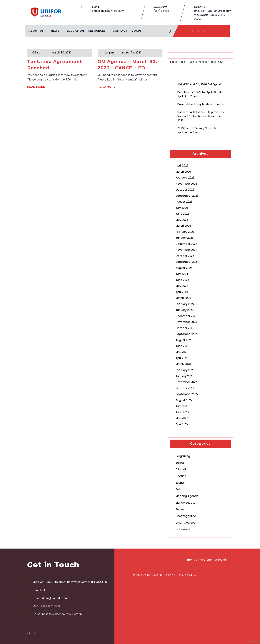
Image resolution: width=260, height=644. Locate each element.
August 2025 (184, 202)
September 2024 (187, 262)
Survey (180, 509)
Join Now (217, 62)
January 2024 (185, 310)
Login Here (177, 62)
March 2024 (183, 298)
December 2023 (186, 316)
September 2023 (187, 334)
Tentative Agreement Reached (55, 65)
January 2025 (185, 238)
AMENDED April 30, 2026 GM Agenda (200, 84)
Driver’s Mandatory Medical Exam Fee (201, 104)
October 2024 (185, 256)
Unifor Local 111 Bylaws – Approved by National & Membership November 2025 (201, 116)
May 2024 (182, 286)
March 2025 (183, 226)
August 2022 (184, 400)
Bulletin (180, 463)
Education (75, 31)
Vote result (183, 529)
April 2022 (182, 424)
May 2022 (182, 418)
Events (180, 483)
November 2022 (186, 382)
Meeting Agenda (187, 496)
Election (181, 476)
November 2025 (186, 184)
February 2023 (185, 370)
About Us (36, 31)
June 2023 (182, 346)
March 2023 (183, 364)
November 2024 (186, 250)
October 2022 (185, 388)
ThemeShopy (206, 575)
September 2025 (187, 196)
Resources (97, 31)
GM (178, 489)
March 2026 (183, 172)
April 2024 (182, 292)
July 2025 (182, 208)
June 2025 (182, 214)
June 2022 (182, 412)
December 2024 (186, 244)
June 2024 (182, 280)
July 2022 (182, 406)
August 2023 (184, 340)
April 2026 (182, 165)
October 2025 (185, 190)
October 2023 (185, 328)
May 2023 (182, 352)
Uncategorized (186, 516)
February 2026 (185, 178)
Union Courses (185, 523)
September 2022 (187, 394)
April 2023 (182, 358)
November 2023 (186, 322)
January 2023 (185, 376)
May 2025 (182, 220)
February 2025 (185, 232)
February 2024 (185, 304)
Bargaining (183, 456)
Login (136, 31)
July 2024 (182, 274)
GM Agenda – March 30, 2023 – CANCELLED (127, 65)
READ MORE (36, 87)
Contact (120, 31)
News (55, 31)
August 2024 (184, 268)
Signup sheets (185, 503)
